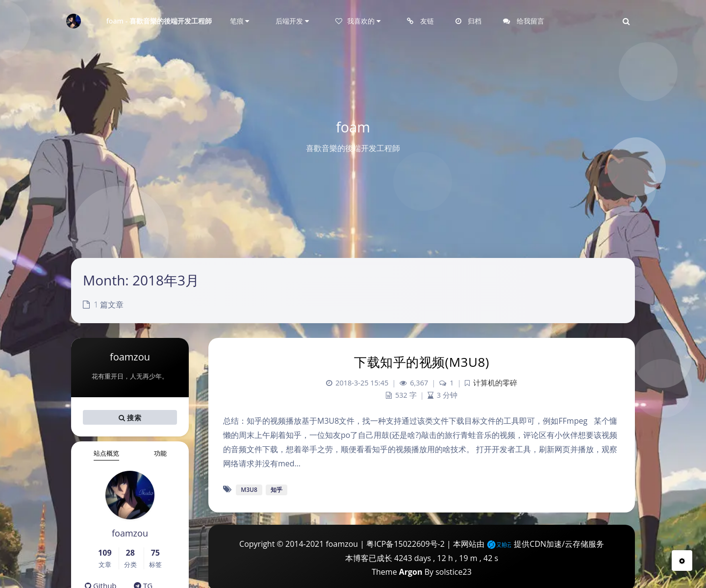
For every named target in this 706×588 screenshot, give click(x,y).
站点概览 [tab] (106, 453)
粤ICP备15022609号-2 (405, 544)
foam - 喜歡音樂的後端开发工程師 (159, 21)
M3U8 (249, 490)
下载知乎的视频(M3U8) (422, 362)
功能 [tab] (160, 453)
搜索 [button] (130, 417)
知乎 (277, 490)
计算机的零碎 (495, 383)
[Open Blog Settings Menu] (682, 561)
